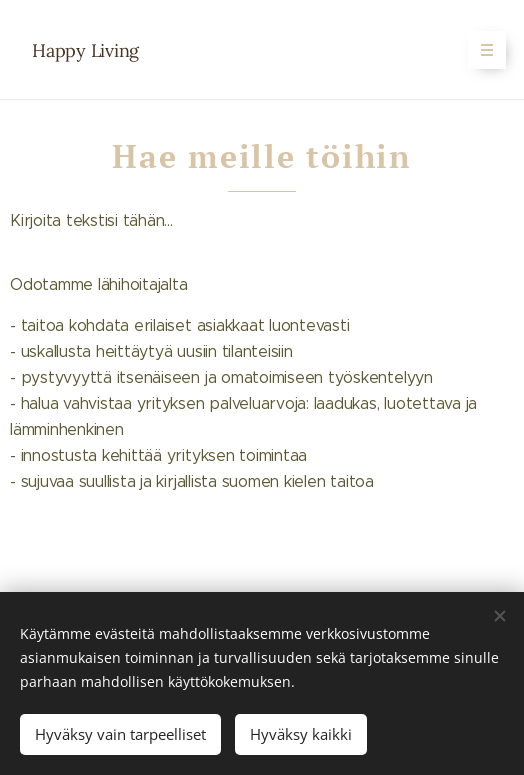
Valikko (480, 50)
